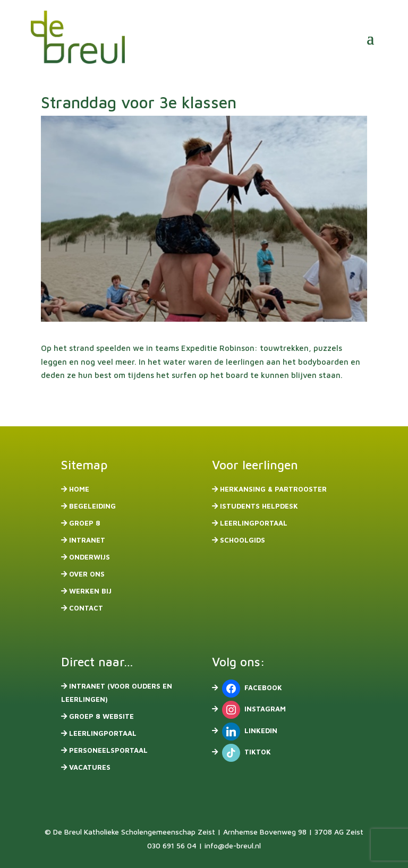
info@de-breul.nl (233, 845)
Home (79, 489)
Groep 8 (85, 523)
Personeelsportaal (108, 750)
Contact (86, 608)
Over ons (87, 574)
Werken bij (90, 591)
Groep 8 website (101, 716)
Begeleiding (92, 506)
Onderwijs (90, 557)
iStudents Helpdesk (259, 506)
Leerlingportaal (254, 523)
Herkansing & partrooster (273, 489)
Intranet (87, 540)
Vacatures (90, 767)
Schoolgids (243, 540)
